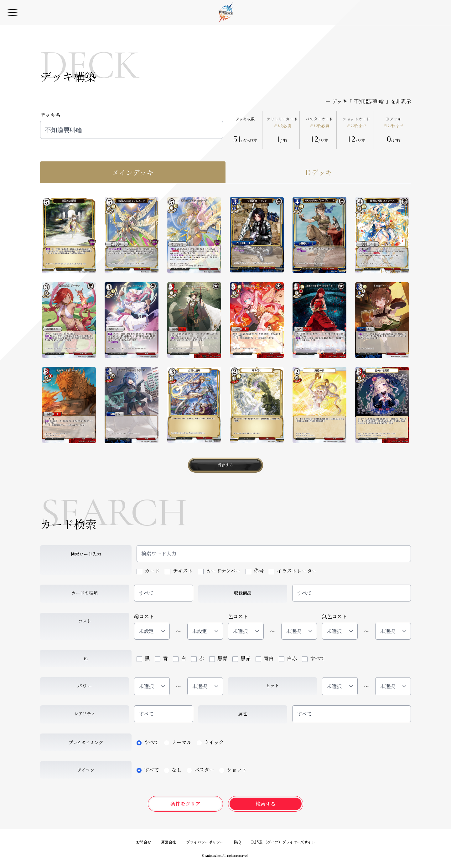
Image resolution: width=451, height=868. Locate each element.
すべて (146, 593)
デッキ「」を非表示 (368, 101)
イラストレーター (293, 571)
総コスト (144, 616)
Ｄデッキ (394, 122)
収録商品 (243, 593)
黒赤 (241, 658)
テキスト (179, 571)
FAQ (237, 842)
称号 (255, 571)
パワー (85, 686)
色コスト (238, 616)
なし (173, 770)
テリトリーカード (282, 122)
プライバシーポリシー (205, 842)
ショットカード (356, 122)
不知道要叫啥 (132, 130)
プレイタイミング (86, 742)
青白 (265, 658)
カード (148, 571)
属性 (243, 713)
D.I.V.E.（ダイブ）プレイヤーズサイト (283, 842)
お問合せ (143, 842)
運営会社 (168, 842)
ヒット (272, 685)
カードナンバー (219, 571)
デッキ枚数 (245, 119)
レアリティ (85, 713)
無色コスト (334, 616)
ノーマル (178, 742)
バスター (200, 770)
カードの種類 (85, 593)
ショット (233, 770)
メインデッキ (133, 172)
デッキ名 (50, 115)
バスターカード (319, 122)
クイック (210, 742)
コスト (85, 621)
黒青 (218, 658)
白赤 (288, 658)
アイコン (86, 770)
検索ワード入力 (86, 554)
